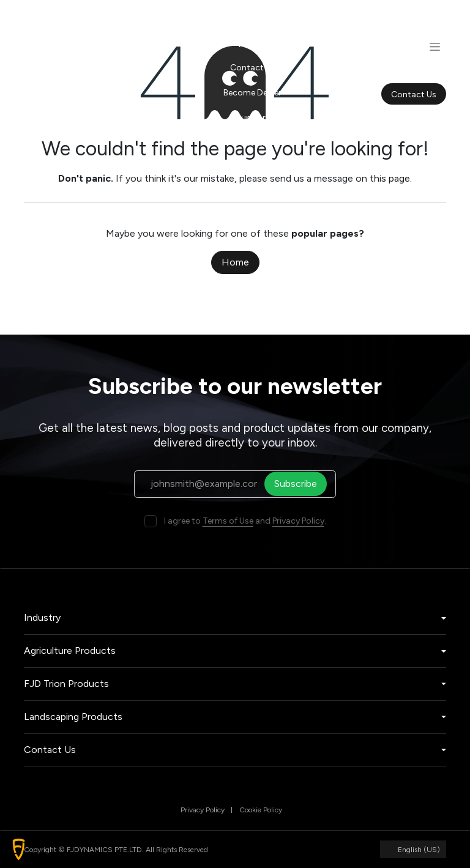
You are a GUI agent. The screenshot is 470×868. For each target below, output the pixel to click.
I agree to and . (245, 521)
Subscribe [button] (299, 484)
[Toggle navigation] (435, 46)
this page (390, 178)
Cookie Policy (261, 810)
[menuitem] (252, 17)
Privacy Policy (298, 521)
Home (235, 262)
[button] (19, 849)
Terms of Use (228, 521)
